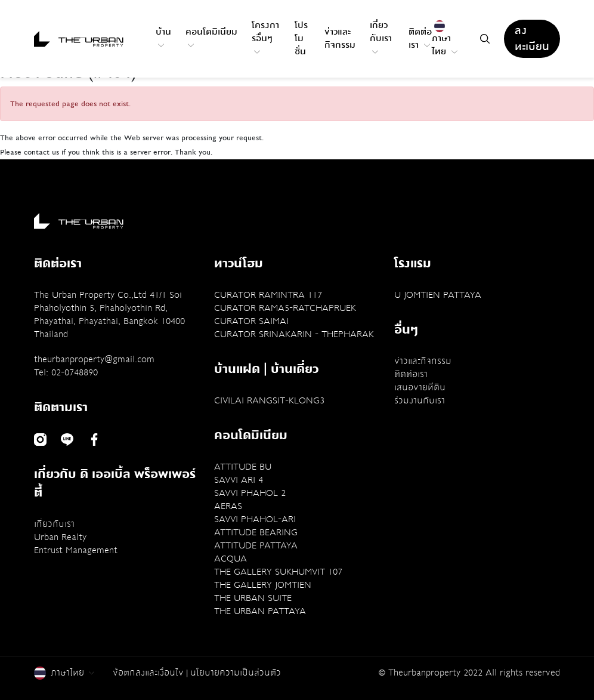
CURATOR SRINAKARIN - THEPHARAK (294, 334)
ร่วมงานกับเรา (420, 400)
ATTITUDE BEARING (256, 532)
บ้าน (163, 36)
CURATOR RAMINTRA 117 (268, 295)
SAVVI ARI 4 (239, 480)
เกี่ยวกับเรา (381, 36)
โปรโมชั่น (301, 38)
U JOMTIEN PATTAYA (438, 295)
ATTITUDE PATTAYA (256, 545)
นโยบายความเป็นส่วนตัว (236, 673)
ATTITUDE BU (243, 467)
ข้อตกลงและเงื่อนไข (148, 673)
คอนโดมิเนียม (211, 36)
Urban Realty (60, 537)
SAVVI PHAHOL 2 (250, 493)
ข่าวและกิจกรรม (340, 38)
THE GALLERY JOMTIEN (263, 585)
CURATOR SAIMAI (251, 321)
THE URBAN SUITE (253, 598)
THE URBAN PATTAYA (260, 611)
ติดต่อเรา (420, 38)
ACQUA (231, 559)
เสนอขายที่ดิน (420, 387)
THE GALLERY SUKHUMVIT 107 (278, 572)
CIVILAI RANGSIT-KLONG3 (269, 400)
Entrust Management (76, 550)
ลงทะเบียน (532, 39)
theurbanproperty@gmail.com (94, 359)
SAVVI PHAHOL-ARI (255, 519)
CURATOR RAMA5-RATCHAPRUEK (285, 308)
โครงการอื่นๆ (265, 36)
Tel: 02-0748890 (66, 372)
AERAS (228, 506)
